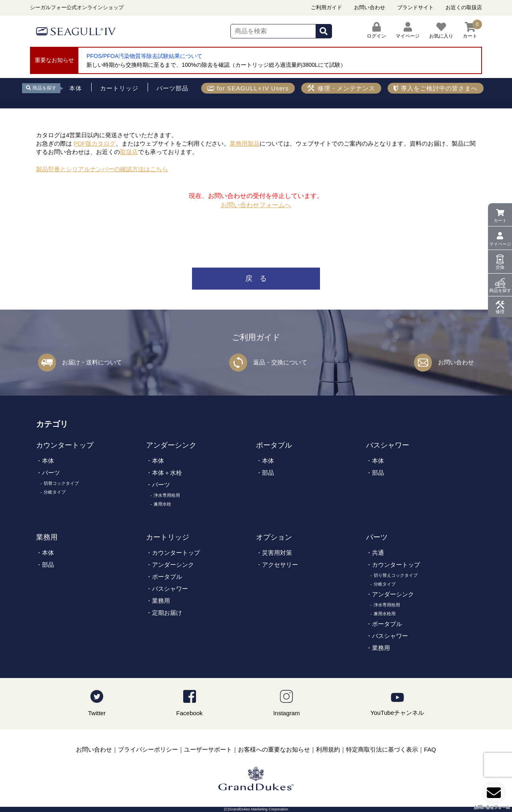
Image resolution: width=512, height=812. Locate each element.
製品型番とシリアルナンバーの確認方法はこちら (102, 169)
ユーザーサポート (208, 749)
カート (500, 220)
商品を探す (500, 290)
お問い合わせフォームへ (256, 205)
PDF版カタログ (95, 143)
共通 (378, 553)
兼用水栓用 (385, 614)
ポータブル (274, 445)
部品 (268, 473)
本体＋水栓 (167, 473)
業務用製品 (245, 143)
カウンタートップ (65, 445)
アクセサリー (280, 565)
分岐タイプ (55, 492)
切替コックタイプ (61, 483)
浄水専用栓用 (167, 495)
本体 (48, 461)
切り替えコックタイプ (396, 575)
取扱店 (129, 152)
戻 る (256, 278)
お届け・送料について (92, 362)
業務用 (47, 537)
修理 (500, 312)
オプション (274, 537)
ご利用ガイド (326, 7)
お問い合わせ (370, 7)
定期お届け (167, 613)
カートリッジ (168, 537)
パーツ (51, 473)
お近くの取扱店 (464, 7)
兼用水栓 (162, 504)
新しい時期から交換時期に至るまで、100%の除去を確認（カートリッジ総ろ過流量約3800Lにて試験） (216, 65)
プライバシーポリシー (148, 749)
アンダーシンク (171, 445)
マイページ (500, 244)
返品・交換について (280, 362)
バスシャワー (388, 445)
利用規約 (328, 749)
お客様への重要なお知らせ (274, 749)
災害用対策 (277, 553)
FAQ (430, 749)
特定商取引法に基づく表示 (382, 749)
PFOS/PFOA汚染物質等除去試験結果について (144, 56)
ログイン (376, 30)
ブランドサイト (415, 7)
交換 (500, 267)
